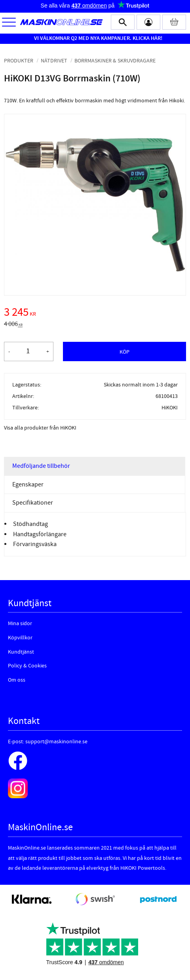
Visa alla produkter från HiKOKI (40, 428)
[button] (9, 23)
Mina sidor (20, 624)
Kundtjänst (21, 652)
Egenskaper (28, 484)
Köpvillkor (20, 638)
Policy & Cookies (27, 666)
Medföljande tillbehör (41, 466)
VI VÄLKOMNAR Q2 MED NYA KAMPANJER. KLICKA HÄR (97, 38)
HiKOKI (170, 408)
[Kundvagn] (174, 22)
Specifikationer (33, 503)
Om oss (17, 680)
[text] (95, 313)
